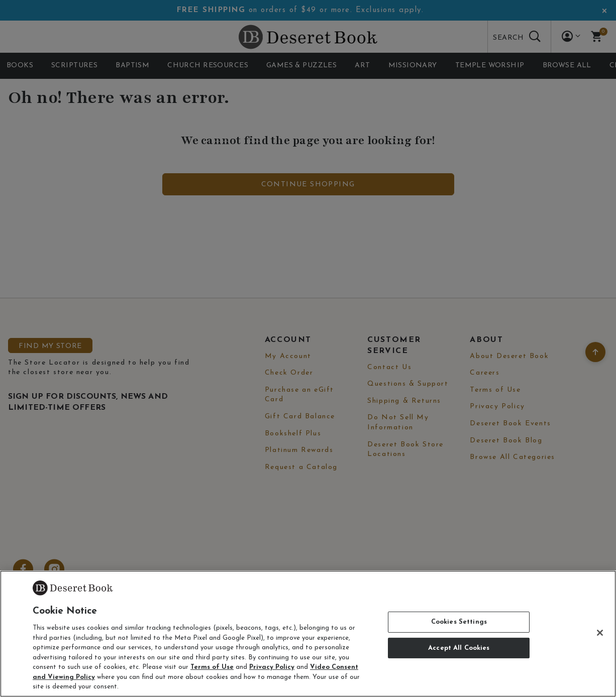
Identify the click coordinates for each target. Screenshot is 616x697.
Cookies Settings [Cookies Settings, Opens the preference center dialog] (459, 622)
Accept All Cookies (459, 648)
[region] (308, 634)
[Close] (600, 633)
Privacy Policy (272, 667)
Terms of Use (212, 667)
